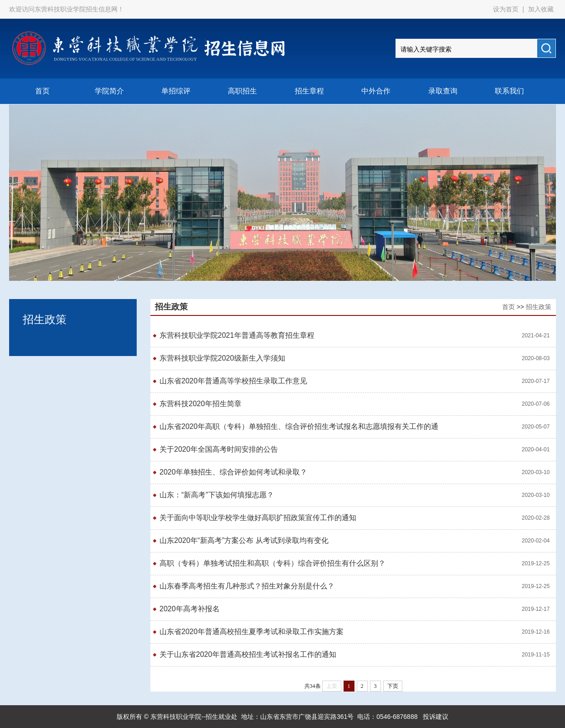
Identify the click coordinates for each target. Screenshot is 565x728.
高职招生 (242, 91)
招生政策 (539, 307)
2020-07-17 (536, 381)
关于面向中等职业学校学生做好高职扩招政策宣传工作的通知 (258, 518)
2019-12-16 (536, 632)
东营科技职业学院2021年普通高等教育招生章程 (238, 335)
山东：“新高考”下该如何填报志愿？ (217, 495)
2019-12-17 (536, 609)
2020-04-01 (536, 449)
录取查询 (443, 91)
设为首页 (507, 9)
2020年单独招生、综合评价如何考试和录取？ (233, 472)
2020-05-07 (536, 427)
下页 (393, 686)
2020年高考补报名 (190, 609)
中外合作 (376, 91)
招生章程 (309, 91)
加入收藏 (541, 9)
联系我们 (509, 91)
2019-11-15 (536, 655)
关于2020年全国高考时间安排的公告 (219, 449)
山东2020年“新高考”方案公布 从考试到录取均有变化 (244, 540)
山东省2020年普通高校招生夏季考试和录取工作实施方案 (252, 632)
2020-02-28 (536, 518)
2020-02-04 (536, 541)
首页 (42, 91)
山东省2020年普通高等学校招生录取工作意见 (233, 381)
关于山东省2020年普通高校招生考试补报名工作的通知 (248, 654)
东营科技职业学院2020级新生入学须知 (222, 358)
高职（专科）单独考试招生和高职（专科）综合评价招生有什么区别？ (272, 563)
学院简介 (109, 91)
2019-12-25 (536, 563)
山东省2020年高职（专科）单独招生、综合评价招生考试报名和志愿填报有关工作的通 (299, 426)
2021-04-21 (536, 336)
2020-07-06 (536, 404)
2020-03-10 (536, 472)
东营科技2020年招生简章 (200, 404)
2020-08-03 (536, 358)
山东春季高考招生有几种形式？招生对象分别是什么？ (247, 586)
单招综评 (176, 91)
